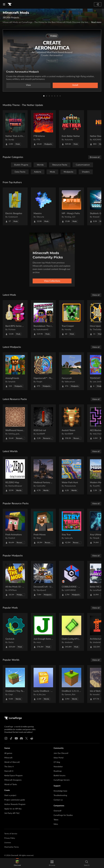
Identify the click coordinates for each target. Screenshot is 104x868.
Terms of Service (11, 834)
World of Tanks (11, 785)
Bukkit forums (60, 776)
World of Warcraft (12, 762)
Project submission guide (15, 800)
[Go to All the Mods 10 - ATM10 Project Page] (15, 580)
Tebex (56, 820)
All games (8, 753)
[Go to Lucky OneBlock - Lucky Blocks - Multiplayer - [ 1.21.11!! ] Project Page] (43, 684)
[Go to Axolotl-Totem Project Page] (71, 423)
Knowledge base (60, 791)
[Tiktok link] (11, 738)
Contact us (58, 800)
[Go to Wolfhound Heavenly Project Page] (15, 423)
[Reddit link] (32, 738)
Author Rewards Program (15, 804)
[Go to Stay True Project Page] (71, 528)
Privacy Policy (10, 838)
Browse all (95, 157)
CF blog (57, 762)
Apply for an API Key (13, 809)
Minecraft (8, 758)
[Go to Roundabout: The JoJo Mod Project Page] (43, 319)
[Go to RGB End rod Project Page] (43, 423)
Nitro (56, 824)
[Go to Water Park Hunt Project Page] (71, 475)
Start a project (10, 795)
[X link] (27, 738)
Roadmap (58, 771)
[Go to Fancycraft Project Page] (71, 371)
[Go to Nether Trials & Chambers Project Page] (15, 129)
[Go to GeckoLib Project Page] (15, 632)
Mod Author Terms (12, 847)
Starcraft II (9, 771)
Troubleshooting (60, 795)
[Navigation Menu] (4, 4)
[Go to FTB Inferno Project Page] (43, 129)
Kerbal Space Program (13, 776)
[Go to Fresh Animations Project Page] (15, 528)
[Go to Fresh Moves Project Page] (43, 528)
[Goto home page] (10, 4)
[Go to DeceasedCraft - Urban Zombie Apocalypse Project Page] (43, 580)
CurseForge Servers (62, 780)
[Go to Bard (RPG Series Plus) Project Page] (15, 319)
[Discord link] (21, 738)
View (28, 85)
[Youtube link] (16, 738)
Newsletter (58, 767)
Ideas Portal (58, 758)
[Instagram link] (6, 738)
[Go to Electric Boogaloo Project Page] (15, 206)
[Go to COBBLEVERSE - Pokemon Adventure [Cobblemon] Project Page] (71, 580)
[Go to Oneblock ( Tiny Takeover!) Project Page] (15, 684)
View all (96, 295)
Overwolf (57, 811)
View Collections (52, 281)
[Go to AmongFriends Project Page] (15, 371)
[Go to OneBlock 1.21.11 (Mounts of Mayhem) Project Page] (71, 684)
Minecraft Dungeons (13, 780)
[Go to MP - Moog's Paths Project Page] (71, 206)
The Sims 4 (9, 767)
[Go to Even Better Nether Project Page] (71, 129)
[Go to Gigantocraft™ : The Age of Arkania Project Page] (43, 371)
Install (75, 85)
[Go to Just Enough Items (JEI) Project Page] (43, 632)
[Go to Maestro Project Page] (43, 206)
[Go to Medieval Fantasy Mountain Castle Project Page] (43, 475)
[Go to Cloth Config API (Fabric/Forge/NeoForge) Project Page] (71, 632)
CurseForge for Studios (63, 815)
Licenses (8, 843)
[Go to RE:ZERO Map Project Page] (15, 475)
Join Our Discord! (61, 753)
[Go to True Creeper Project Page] (71, 319)
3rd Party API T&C (12, 813)
